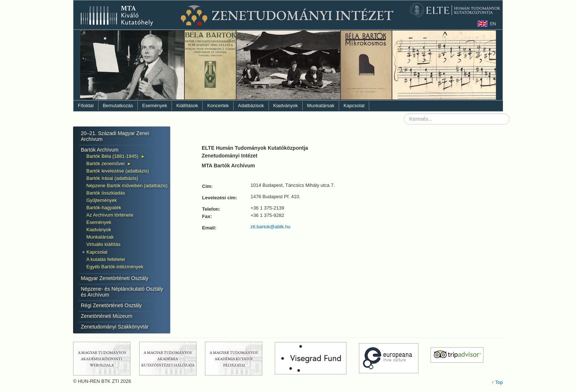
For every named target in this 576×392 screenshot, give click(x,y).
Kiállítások (187, 106)
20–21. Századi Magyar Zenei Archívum (115, 136)
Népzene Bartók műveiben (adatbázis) (127, 186)
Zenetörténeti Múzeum (107, 316)
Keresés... (404, 114)
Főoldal (86, 106)
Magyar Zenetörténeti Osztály (115, 278)
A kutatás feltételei (106, 259)
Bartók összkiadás (106, 193)
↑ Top (497, 382)
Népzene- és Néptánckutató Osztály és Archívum (122, 292)
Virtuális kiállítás (103, 244)
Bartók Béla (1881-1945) (112, 156)
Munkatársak (321, 106)
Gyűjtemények (102, 200)
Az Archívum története (110, 215)
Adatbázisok (251, 106)
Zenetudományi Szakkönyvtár (115, 327)
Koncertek (218, 106)
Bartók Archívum (100, 150)
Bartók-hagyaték (104, 208)
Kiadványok (286, 106)
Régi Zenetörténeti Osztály (111, 305)
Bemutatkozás (118, 106)
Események (155, 106)
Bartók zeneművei (105, 164)
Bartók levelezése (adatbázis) (118, 171)
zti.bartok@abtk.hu (271, 227)
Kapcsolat (354, 106)
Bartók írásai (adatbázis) (112, 178)
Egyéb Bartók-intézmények (115, 267)
